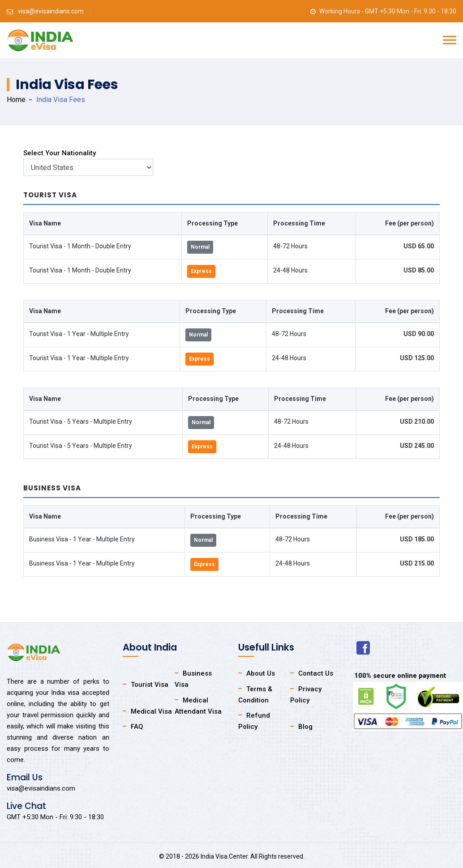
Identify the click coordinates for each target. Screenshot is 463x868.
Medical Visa (151, 711)
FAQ (137, 727)
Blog (305, 727)
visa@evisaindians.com (51, 11)
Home (16, 100)
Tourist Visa (150, 685)
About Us (261, 673)
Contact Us (316, 673)
